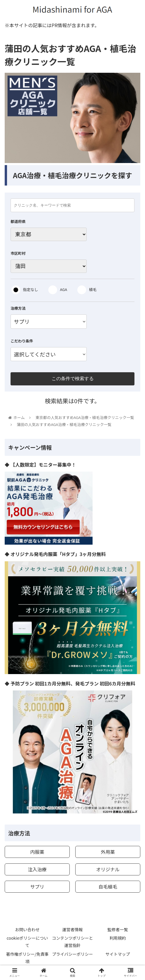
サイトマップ (118, 954)
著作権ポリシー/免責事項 (27, 958)
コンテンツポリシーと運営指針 (72, 942)
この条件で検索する (73, 379)
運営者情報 (72, 929)
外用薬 (108, 852)
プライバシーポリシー (73, 954)
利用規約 (118, 938)
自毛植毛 (108, 886)
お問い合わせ (27, 929)
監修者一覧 (118, 929)
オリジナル (108, 869)
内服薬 (37, 852)
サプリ (37, 886)
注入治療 (37, 869)
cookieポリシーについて (27, 942)
